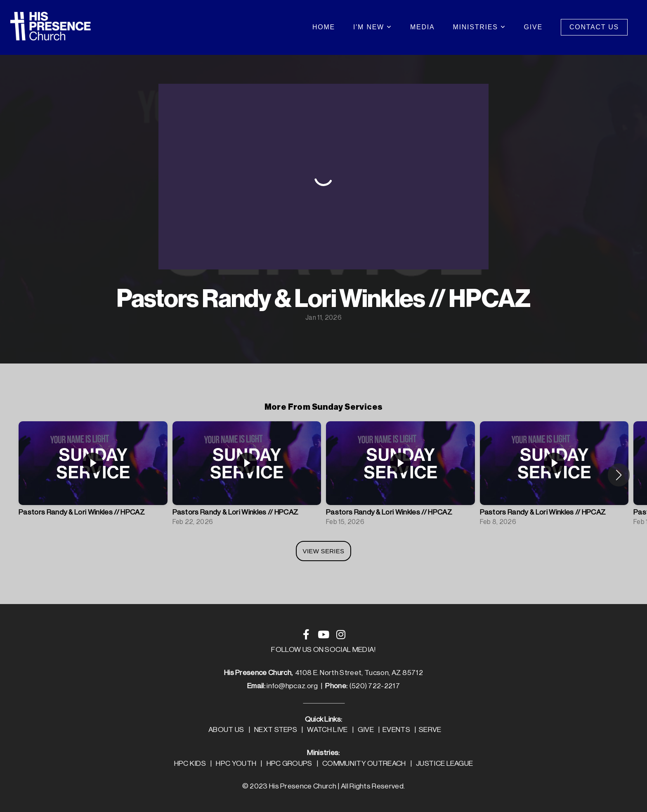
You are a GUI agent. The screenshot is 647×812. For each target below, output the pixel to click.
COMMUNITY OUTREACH (364, 764)
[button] (619, 475)
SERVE (430, 730)
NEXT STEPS (276, 730)
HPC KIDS (190, 764)
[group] (93, 475)
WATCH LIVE (327, 730)
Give (533, 27)
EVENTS (396, 730)
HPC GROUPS (289, 764)
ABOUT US (226, 730)
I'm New (373, 27)
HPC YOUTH (236, 764)
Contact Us (594, 27)
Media (422, 27)
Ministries (479, 27)
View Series (324, 551)
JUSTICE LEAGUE (444, 764)
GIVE (366, 730)
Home (324, 27)
